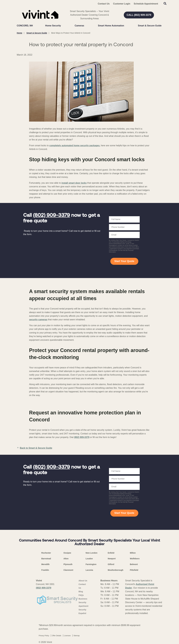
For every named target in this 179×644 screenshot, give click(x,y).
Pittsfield (134, 570)
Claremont (68, 570)
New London (91, 553)
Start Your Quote (124, 261)
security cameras (38, 320)
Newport (112, 559)
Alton (66, 559)
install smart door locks (74, 183)
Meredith (45, 564)
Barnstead (46, 559)
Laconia (89, 570)
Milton (133, 553)
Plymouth (68, 564)
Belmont (134, 564)
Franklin (45, 570)
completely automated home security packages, (75, 146)
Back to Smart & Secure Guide (34, 448)
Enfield (111, 553)
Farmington (91, 564)
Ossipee (67, 553)
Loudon (89, 559)
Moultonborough (116, 570)
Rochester (46, 553)
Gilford (111, 564)
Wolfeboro (135, 559)
